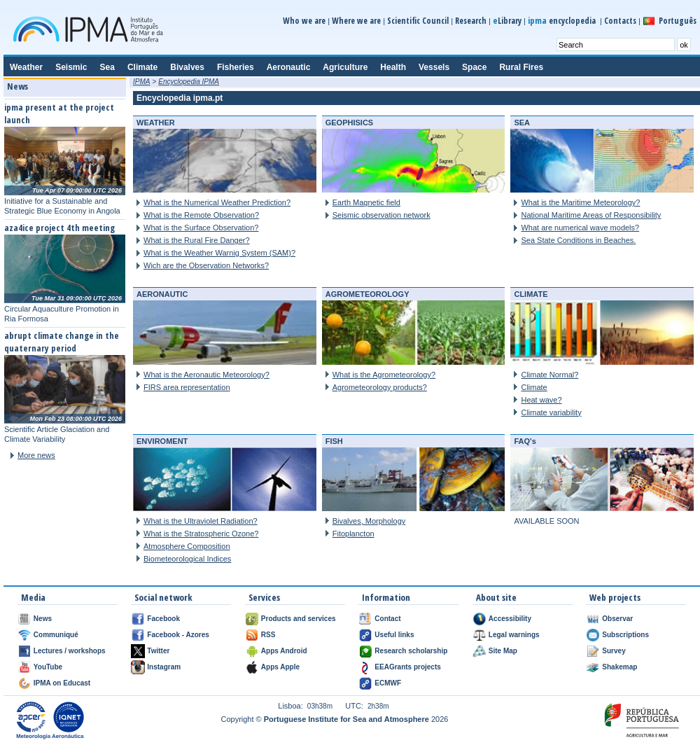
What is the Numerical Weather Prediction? (217, 202)
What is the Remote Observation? (201, 215)
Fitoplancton (353, 534)
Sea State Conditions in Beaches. (578, 240)
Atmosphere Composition (187, 546)
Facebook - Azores (178, 635)
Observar (617, 619)
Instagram (164, 667)
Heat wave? (541, 400)
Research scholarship (411, 651)
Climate (534, 387)
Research (471, 21)
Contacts (620, 21)
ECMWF (388, 683)
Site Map (503, 651)
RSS (268, 635)
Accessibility (510, 619)
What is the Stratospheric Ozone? (201, 534)
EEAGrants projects (407, 667)
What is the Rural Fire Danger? (197, 240)
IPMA (141, 82)
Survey (614, 651)
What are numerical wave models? (580, 228)
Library (507, 21)
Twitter (158, 651)
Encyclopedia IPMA (189, 82)
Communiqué (56, 635)
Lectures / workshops (70, 651)
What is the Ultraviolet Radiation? (201, 521)
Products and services (299, 619)
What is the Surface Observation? (201, 228)
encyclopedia (563, 21)
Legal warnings (514, 635)
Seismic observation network (381, 215)
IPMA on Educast (62, 683)
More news (36, 455)
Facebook (163, 619)
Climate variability (551, 412)
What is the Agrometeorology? (384, 375)
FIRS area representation (187, 387)
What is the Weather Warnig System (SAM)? (219, 253)
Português (678, 21)
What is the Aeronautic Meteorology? (206, 375)
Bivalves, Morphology (369, 521)
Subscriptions (625, 635)
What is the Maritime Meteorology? (580, 202)
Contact (387, 619)
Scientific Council (418, 21)
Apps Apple (280, 667)
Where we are (356, 21)
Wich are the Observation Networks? (206, 265)
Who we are (304, 21)
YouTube (48, 667)
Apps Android (284, 651)
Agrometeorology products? (380, 387)
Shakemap (619, 667)
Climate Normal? (549, 375)
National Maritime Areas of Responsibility (591, 215)
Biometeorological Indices (187, 559)
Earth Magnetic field (366, 202)
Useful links (394, 635)
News (43, 619)
